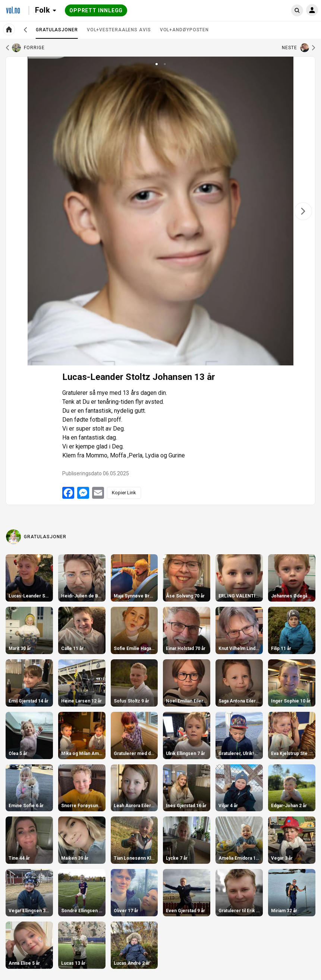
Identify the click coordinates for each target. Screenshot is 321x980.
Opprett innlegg (96, 10)
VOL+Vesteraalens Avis (119, 30)
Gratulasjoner (57, 33)
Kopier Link (124, 493)
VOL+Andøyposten (185, 30)
